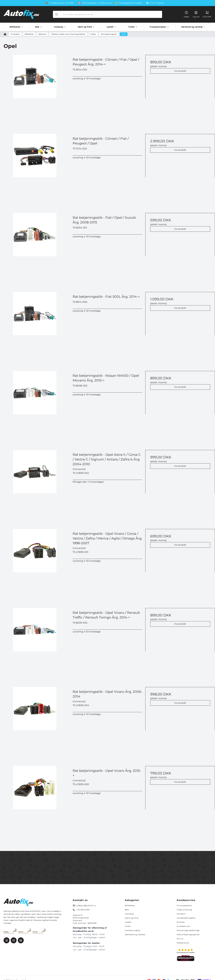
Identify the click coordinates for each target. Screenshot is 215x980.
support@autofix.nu (86, 905)
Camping (129, 914)
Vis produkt (180, 71)
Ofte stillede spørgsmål (188, 934)
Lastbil (128, 922)
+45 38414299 (83, 910)
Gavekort (181, 914)
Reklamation (183, 943)
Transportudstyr (133, 930)
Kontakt (181, 922)
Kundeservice (183, 926)
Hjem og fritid (132, 918)
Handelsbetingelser (186, 918)
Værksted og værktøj (135, 934)
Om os (180, 939)
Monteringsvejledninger (188, 930)
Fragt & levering (184, 910)
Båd (127, 910)
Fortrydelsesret (184, 905)
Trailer (128, 926)
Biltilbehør (130, 905)
